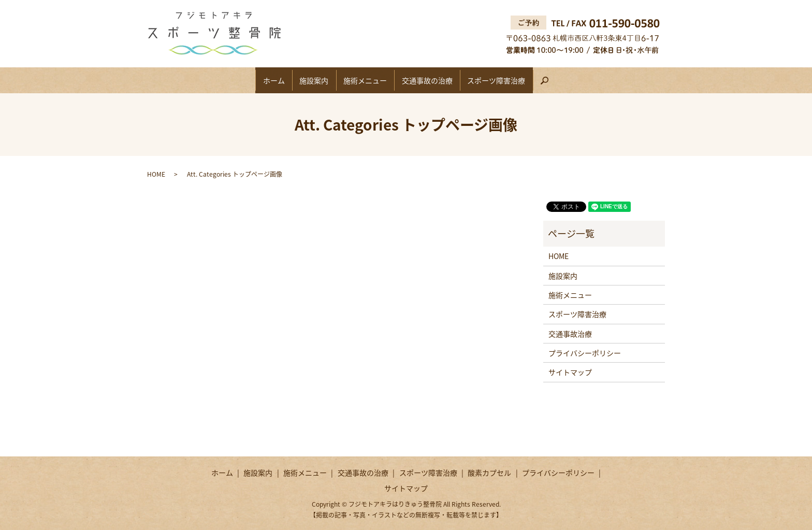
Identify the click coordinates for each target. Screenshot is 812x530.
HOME (156, 174)
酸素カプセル (489, 472)
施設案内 (305, 80)
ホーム (256, 80)
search (573, 84)
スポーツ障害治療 (514, 80)
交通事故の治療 (436, 80)
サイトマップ (570, 372)
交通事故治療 (570, 334)
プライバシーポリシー (585, 353)
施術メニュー (365, 80)
